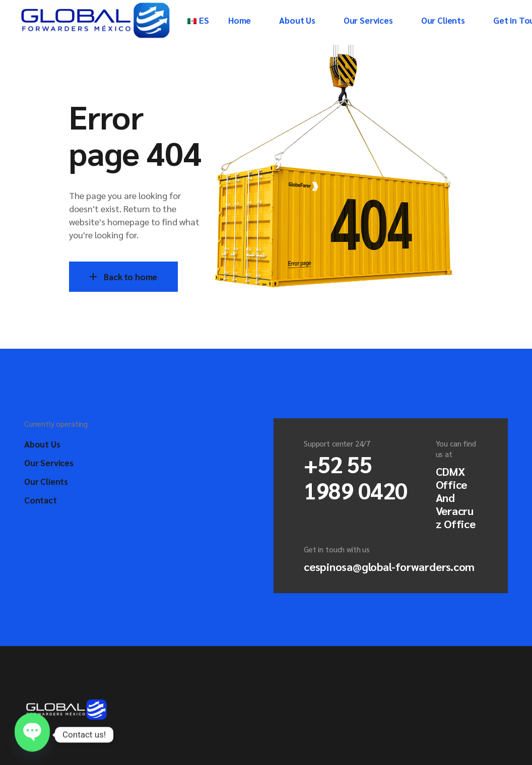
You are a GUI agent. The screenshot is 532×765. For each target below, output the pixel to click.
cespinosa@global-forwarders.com (389, 566)
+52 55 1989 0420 (356, 477)
